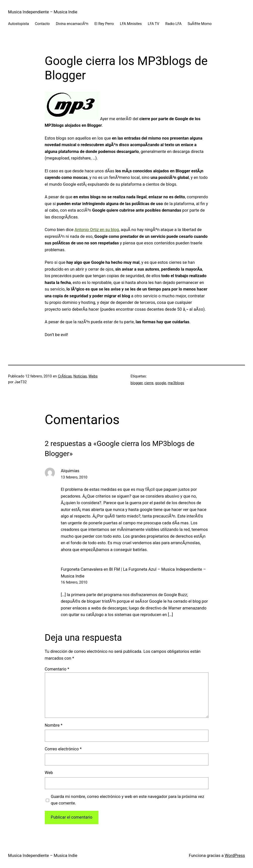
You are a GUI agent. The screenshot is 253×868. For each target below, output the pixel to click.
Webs (93, 376)
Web (49, 773)
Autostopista (19, 24)
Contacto (42, 24)
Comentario (57, 669)
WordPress (235, 856)
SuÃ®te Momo (200, 24)
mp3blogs (176, 383)
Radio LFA (174, 24)
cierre (149, 383)
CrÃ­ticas (65, 376)
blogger (137, 383)
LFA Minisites (131, 24)
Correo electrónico (63, 749)
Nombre (54, 725)
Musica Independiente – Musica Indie (43, 12)
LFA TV (154, 24)
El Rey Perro (104, 24)
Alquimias (70, 471)
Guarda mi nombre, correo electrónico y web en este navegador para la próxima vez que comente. (128, 800)
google (161, 383)
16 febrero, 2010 (74, 582)
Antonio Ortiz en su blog (97, 230)
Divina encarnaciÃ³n (72, 24)
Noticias (80, 376)
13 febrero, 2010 (74, 477)
